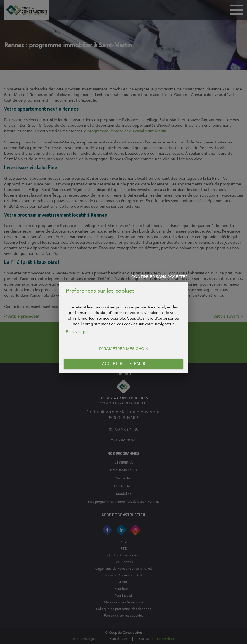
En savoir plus (78, 332)
